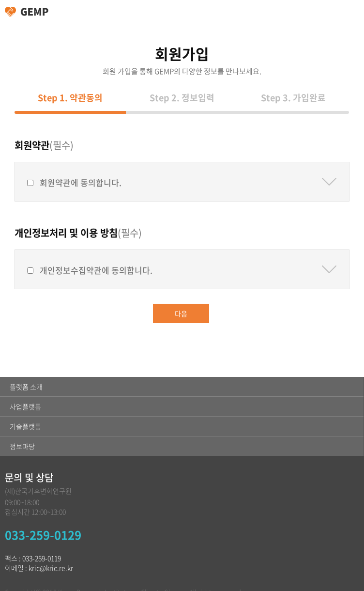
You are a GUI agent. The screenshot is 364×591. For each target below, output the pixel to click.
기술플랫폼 (25, 426)
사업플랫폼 (25, 406)
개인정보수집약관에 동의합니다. (96, 270)
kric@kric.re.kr (51, 568)
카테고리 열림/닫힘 (352, 12)
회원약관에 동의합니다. (81, 182)
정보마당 (22, 446)
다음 (181, 313)
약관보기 (329, 182)
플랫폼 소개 (26, 387)
